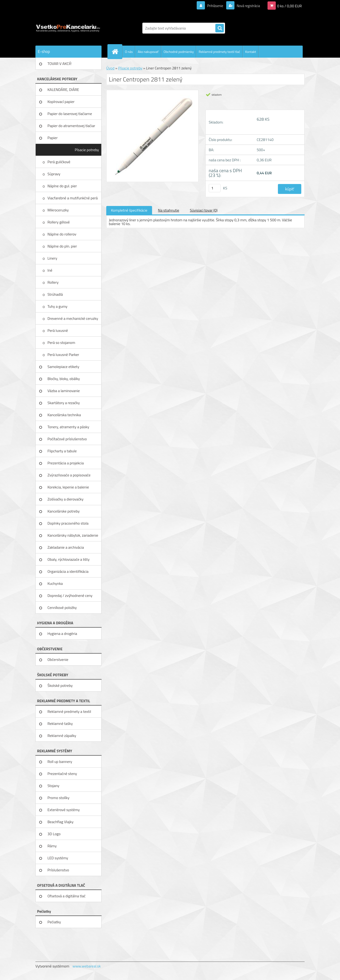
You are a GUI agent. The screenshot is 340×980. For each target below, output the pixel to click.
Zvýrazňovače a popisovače (69, 475)
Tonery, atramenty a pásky (68, 427)
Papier (53, 138)
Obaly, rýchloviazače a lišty (68, 559)
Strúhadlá (55, 294)
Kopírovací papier (61, 102)
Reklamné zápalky (62, 736)
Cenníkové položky (62, 608)
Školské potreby (60, 685)
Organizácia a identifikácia (68, 571)
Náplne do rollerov (62, 234)
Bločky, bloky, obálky (64, 379)
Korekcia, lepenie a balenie (68, 487)
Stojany (53, 786)
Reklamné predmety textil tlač (219, 52)
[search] (220, 28)
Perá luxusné (58, 330)
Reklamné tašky (60, 723)
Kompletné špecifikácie (129, 210)
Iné (50, 270)
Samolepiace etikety (63, 367)
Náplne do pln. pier (63, 246)
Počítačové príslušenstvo (67, 439)
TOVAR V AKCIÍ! (59, 64)
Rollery (53, 282)
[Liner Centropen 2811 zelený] (152, 92)
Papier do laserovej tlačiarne (70, 114)
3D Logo (54, 834)
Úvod (110, 68)
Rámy (52, 846)
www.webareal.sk (87, 966)
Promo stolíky (58, 798)
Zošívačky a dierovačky (66, 499)
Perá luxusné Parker (64, 355)
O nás (129, 52)
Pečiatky (54, 922)
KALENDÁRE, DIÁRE (63, 90)
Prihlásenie (212, 6)
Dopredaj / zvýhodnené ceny (70, 595)
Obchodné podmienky (179, 52)
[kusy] (215, 188)
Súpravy (54, 174)
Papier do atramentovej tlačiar (71, 126)
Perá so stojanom (62, 342)
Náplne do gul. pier (63, 186)
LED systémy (58, 858)
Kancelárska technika (64, 415)
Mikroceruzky (59, 210)
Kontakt (251, 52)
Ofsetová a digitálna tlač (66, 896)
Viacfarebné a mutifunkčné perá (73, 198)
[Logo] (68, 28)
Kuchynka (55, 583)
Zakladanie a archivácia (66, 547)
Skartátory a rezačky (64, 403)
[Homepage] (117, 51)
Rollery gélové (59, 222)
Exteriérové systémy (64, 810)
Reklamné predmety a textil (69, 711)
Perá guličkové (59, 162)
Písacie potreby (87, 150)
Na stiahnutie (169, 210)
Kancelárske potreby (64, 511)
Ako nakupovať (148, 52)
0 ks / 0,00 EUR (289, 6)
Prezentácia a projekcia (66, 463)
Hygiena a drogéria (62, 633)
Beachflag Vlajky (60, 822)
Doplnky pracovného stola (68, 523)
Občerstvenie (58, 659)
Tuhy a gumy (58, 306)
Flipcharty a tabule (62, 451)
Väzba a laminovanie (64, 391)
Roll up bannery (60, 762)
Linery (53, 258)
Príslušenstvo (58, 870)
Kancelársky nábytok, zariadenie (73, 535)
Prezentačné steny (62, 774)
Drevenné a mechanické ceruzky (73, 318)
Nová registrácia (247, 6)
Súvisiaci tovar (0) (204, 210)
